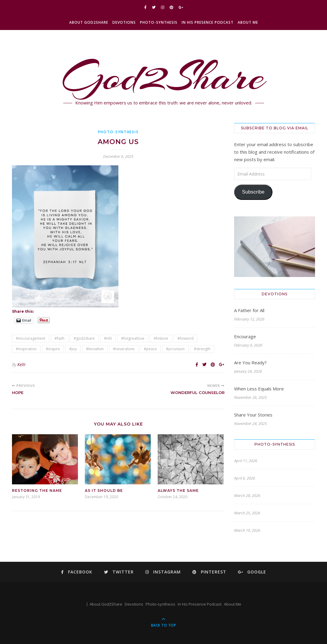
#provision (175, 349)
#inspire (53, 349)
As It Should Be (104, 491)
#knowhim (95, 349)
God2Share (163, 77)
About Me (248, 22)
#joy (73, 349)
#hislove (161, 338)
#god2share (84, 338)
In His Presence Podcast (208, 22)
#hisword (186, 338)
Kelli (21, 364)
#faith (59, 338)
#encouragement (31, 338)
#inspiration (26, 349)
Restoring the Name (37, 491)
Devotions (124, 22)
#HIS (108, 338)
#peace (150, 349)
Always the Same (178, 491)
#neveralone (124, 349)
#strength (202, 349)
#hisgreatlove (133, 338)
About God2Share (89, 22)
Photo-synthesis (159, 22)
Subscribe (253, 192)
